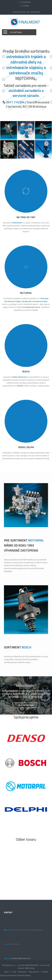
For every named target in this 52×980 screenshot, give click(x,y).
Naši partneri (34, 972)
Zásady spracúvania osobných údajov (15, 975)
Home (6, 972)
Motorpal (23, 972)
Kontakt (26, 6)
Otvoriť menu (16, 32)
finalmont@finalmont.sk (21, 958)
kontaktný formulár (42, 459)
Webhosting (29, 968)
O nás (14, 972)
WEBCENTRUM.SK (32, 965)
